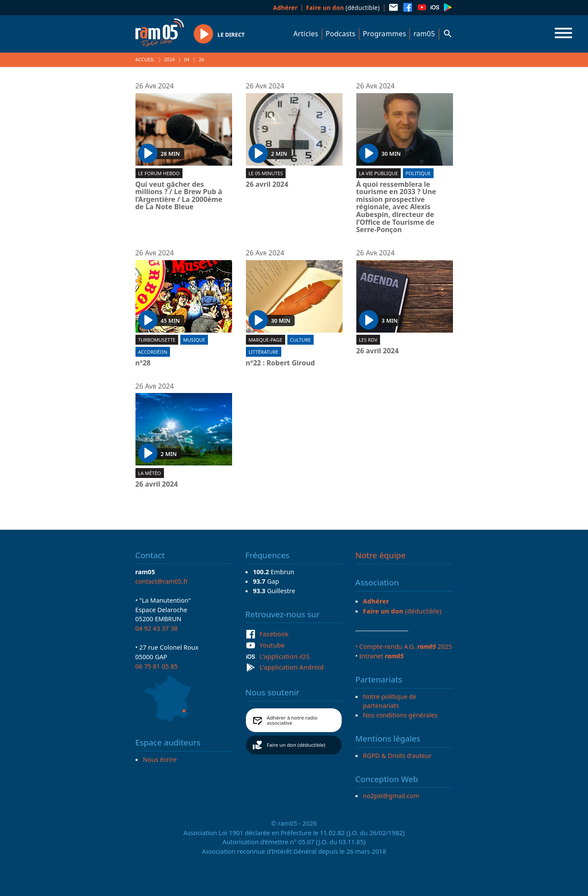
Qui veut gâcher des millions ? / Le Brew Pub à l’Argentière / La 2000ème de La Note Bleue (179, 196)
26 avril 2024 (267, 185)
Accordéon (153, 352)
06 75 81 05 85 (157, 666)
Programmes (384, 34)
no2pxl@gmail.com (391, 795)
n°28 (143, 363)
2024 (170, 59)
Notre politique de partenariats (390, 701)
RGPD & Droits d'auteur (397, 755)
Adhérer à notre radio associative (292, 720)
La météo (149, 473)
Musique (194, 340)
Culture (300, 340)
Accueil (145, 59)
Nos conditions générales (400, 715)
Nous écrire (160, 759)
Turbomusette (157, 340)
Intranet (382, 656)
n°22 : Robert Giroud (280, 363)
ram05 (424, 34)
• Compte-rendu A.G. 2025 (404, 646)
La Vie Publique (379, 173)
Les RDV (368, 340)
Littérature (263, 352)
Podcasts (341, 34)
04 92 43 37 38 (157, 628)
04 (187, 59)
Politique (418, 173)
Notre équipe (381, 555)
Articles (306, 34)
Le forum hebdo (159, 173)
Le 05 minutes (266, 173)
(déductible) (343, 8)
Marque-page (266, 340)
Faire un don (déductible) (296, 745)
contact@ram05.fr (162, 581)
